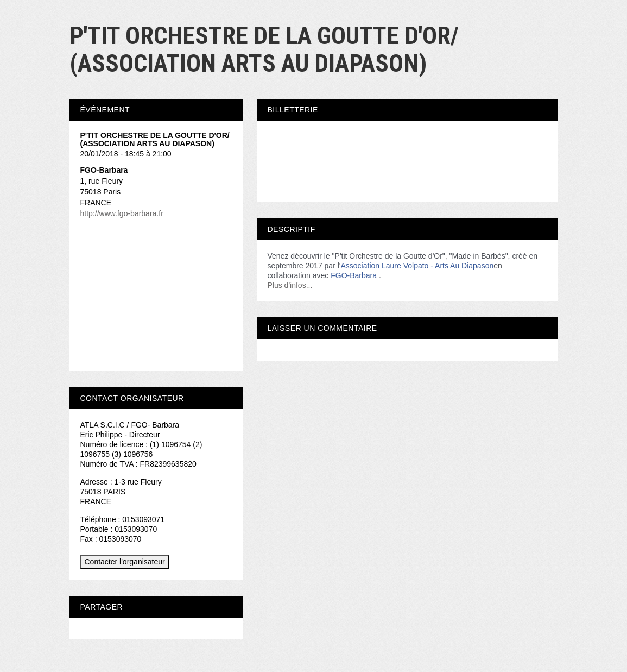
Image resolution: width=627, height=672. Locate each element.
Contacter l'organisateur (125, 562)
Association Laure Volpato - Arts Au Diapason (417, 266)
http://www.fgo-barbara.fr (122, 213)
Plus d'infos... (290, 285)
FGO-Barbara (354, 275)
